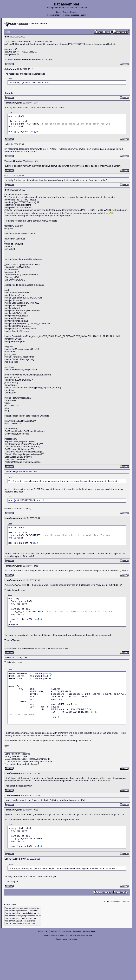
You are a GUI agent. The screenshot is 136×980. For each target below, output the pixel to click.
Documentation (65, 931)
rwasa (75, 939)
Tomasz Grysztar (66, 935)
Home (59, 12)
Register (74, 12)
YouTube (89, 935)
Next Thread (123, 901)
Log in (83, 15)
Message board (89, 931)
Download (53, 931)
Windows (24, 24)
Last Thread (111, 901)
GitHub (82, 935)
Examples (77, 931)
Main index (43, 931)
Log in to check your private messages (63, 15)
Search (66, 12)
